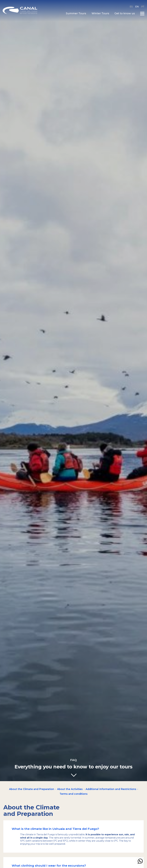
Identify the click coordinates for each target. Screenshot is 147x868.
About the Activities (70, 789)
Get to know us (124, 13)
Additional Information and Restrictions (111, 789)
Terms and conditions (74, 794)
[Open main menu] (142, 14)
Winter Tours (100, 13)
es (130, 7)
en (136, 7)
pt (142, 7)
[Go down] (74, 775)
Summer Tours (75, 13)
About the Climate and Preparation (32, 789)
